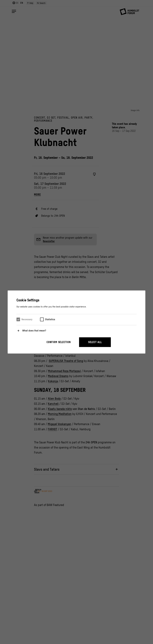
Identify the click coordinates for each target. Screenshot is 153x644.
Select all (95, 342)
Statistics (50, 319)
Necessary (27, 319)
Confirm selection (59, 342)
